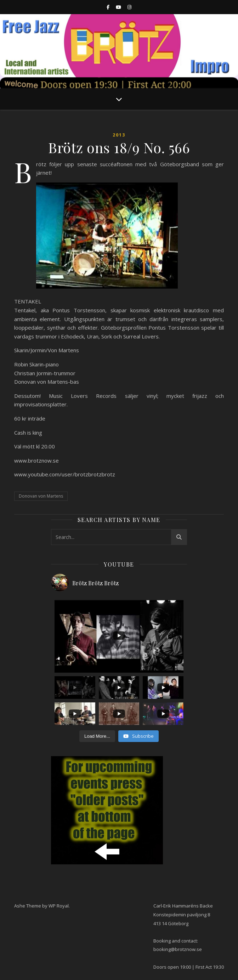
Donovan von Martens (41, 496)
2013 (119, 135)
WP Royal (59, 906)
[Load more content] (97, 736)
